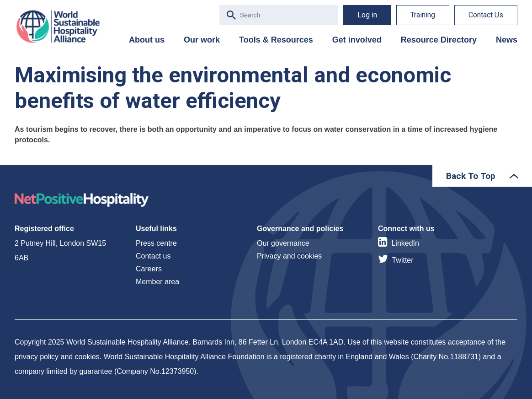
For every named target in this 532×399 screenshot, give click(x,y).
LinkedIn (405, 243)
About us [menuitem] (147, 40)
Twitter (402, 260)
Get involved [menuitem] (357, 40)
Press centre (156, 243)
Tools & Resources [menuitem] (276, 40)
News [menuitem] (507, 40)
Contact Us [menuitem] (486, 15)
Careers (149, 269)
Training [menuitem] (423, 15)
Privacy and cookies (289, 256)
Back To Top (471, 176)
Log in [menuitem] (367, 15)
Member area (157, 282)
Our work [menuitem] (202, 40)
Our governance (283, 243)
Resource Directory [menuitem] (439, 40)
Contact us (153, 256)
